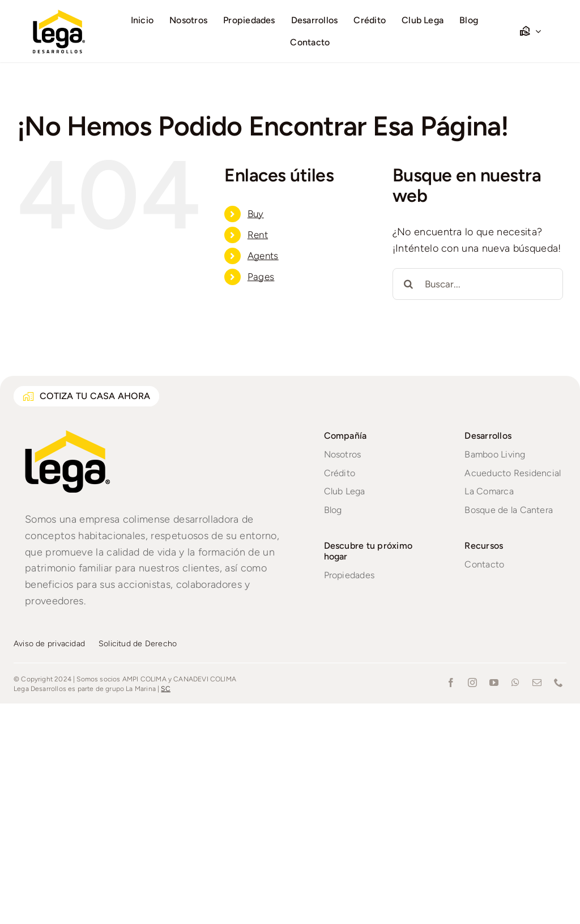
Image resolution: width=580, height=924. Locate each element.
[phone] (558, 683)
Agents (263, 256)
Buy (256, 214)
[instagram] (472, 683)
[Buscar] (408, 284)
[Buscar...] (478, 284)
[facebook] (451, 683)
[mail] (537, 683)
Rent (258, 235)
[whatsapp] (515, 683)
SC (165, 689)
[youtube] (494, 683)
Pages (261, 277)
